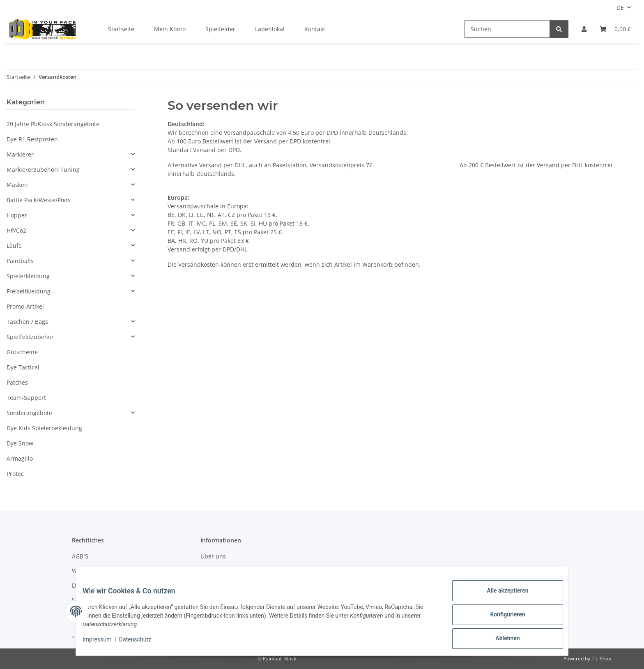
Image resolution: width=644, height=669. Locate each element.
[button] (584, 29)
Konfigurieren (501, 618)
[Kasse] (615, 29)
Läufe (14, 246)
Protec (15, 474)
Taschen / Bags (27, 322)
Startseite (121, 29)
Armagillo (20, 458)
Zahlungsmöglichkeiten (232, 571)
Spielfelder (220, 29)
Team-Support (26, 398)
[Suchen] (507, 29)
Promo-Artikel (25, 306)
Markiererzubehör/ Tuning (43, 170)
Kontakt (315, 29)
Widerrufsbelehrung (100, 571)
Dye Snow (20, 443)
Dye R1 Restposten (32, 139)
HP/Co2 (16, 230)
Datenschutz (142, 644)
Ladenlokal (270, 29)
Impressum (103, 644)
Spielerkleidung (28, 276)
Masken (17, 185)
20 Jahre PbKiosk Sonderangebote (53, 124)
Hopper (17, 215)
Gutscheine (22, 352)
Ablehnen (501, 640)
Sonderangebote (29, 413)
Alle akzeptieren (501, 597)
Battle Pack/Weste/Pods (39, 200)
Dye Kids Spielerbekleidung (44, 428)
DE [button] (620, 8)
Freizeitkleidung (29, 291)
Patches (17, 382)
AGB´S (80, 556)
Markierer (20, 154)
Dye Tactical (23, 367)
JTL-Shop (601, 659)
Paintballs (20, 261)
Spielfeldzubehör (30, 337)
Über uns (213, 556)
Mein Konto (170, 29)
